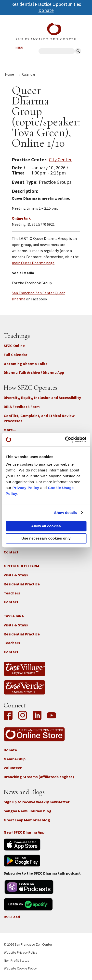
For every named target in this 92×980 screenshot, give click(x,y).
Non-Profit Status (17, 960)
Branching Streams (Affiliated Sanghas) (39, 777)
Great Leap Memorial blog (27, 820)
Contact (11, 552)
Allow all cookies (46, 526)
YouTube (52, 716)
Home (9, 74)
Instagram (23, 716)
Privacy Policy (26, 488)
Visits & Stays (16, 575)
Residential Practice (22, 584)
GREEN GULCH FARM (21, 566)
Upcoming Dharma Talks (26, 364)
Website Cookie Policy (20, 968)
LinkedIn (37, 716)
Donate (46, 10)
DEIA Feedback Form (22, 407)
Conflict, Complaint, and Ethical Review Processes (39, 418)
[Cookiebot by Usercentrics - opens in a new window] (66, 439)
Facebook (9, 716)
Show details (66, 513)
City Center (60, 159)
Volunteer (13, 768)
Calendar (29, 74)
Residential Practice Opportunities (46, 4)
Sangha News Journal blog (28, 811)
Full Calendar (15, 355)
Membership (15, 759)
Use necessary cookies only (46, 538)
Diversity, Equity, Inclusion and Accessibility (42, 398)
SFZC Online (14, 346)
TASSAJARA (14, 616)
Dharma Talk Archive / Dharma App (34, 372)
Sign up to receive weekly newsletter (37, 802)
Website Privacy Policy (21, 952)
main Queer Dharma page (33, 263)
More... (10, 430)
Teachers (12, 593)
